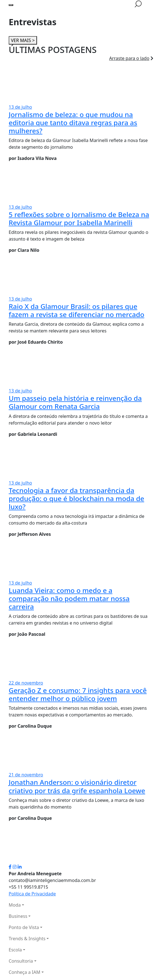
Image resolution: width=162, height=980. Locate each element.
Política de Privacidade (32, 894)
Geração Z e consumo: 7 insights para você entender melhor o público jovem (78, 694)
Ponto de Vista (24, 927)
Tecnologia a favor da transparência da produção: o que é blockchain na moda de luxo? (76, 498)
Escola (15, 950)
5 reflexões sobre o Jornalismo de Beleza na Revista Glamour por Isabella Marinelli (79, 218)
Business (18, 916)
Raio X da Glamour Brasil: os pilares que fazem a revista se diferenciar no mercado (77, 310)
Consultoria (21, 961)
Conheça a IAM (25, 972)
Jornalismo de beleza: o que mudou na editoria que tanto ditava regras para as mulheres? (73, 123)
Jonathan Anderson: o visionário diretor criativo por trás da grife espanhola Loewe (77, 786)
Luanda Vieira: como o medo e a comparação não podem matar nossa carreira (69, 598)
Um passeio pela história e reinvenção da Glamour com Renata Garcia (75, 402)
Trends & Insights (27, 939)
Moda (15, 905)
